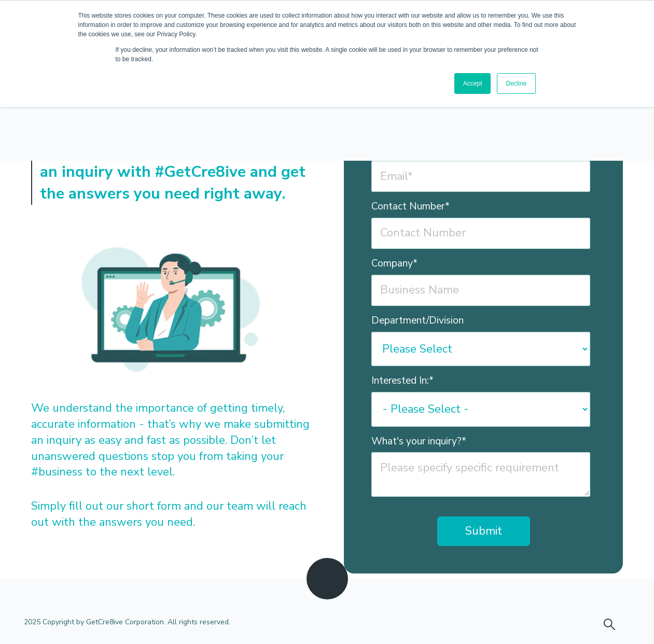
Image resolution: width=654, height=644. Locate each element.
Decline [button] (516, 83)
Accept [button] (473, 83)
